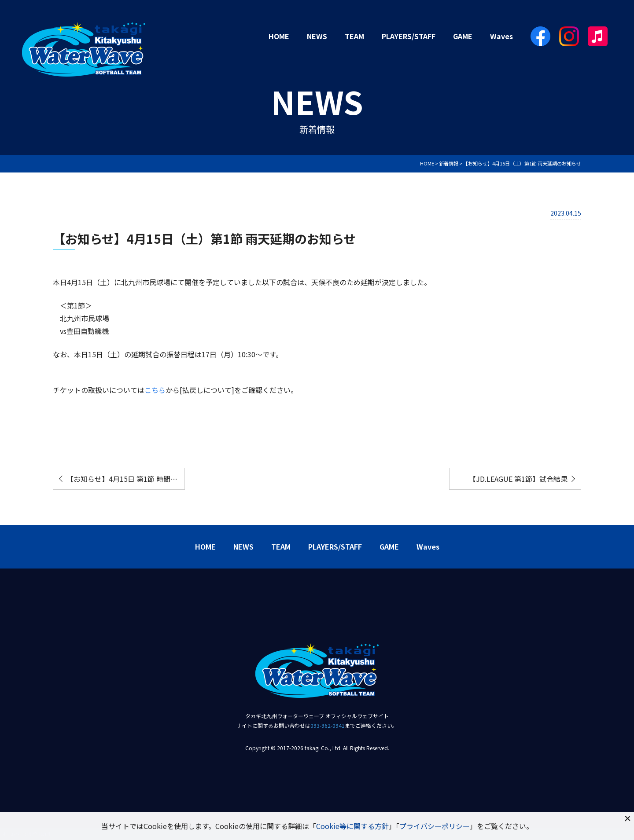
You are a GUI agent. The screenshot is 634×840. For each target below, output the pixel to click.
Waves (501, 36)
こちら (155, 390)
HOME (279, 36)
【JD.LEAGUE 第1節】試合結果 (518, 479)
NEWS (317, 36)
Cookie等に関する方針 (352, 826)
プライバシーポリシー (435, 826)
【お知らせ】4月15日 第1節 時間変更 (125, 479)
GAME (463, 36)
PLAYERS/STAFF (409, 36)
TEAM (354, 36)
